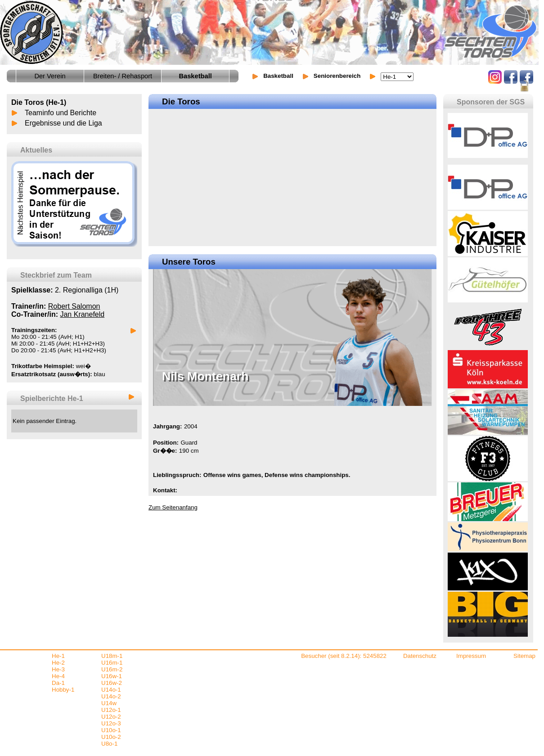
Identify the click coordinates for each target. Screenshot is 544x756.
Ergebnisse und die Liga (63, 123)
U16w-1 (112, 676)
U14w (109, 703)
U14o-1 (111, 690)
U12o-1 (111, 710)
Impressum (471, 656)
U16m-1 (112, 663)
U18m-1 (112, 656)
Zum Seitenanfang (173, 507)
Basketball (278, 76)
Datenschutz (420, 656)
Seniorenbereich (337, 76)
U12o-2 (111, 717)
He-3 (58, 669)
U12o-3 (111, 723)
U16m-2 (112, 669)
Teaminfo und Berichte (61, 113)
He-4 (58, 676)
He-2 (58, 663)
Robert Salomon (74, 306)
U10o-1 (111, 730)
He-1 (58, 656)
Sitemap (524, 656)
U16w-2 (112, 683)
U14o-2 (111, 696)
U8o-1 (109, 744)
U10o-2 (111, 737)
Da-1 (58, 683)
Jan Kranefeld (82, 314)
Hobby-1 (63, 690)
